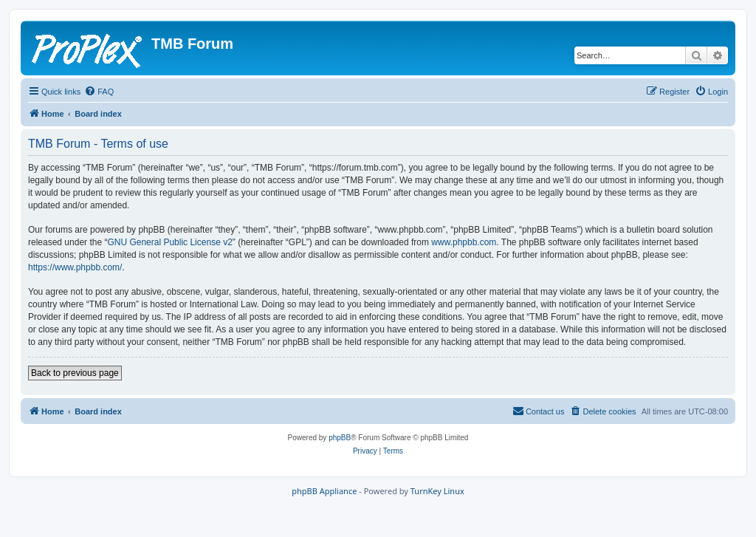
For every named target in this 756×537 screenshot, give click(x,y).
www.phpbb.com (464, 242)
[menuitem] (99, 92)
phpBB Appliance (324, 491)
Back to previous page (75, 373)
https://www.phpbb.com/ (75, 267)
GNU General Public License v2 (169, 242)
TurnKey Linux (437, 491)
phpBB (340, 438)
